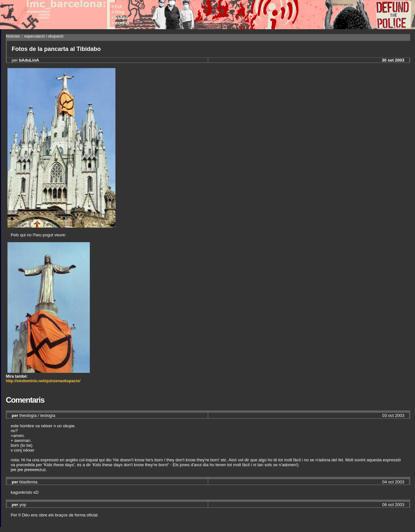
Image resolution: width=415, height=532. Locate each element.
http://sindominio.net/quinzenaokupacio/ (43, 381)
